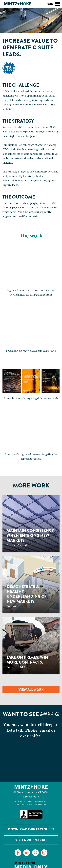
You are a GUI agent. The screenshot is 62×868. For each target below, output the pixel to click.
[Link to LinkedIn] (27, 853)
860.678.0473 (31, 797)
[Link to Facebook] (18, 853)
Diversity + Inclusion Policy (37, 804)
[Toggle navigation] (57, 3)
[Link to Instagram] (44, 853)
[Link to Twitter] (35, 853)
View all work (31, 690)
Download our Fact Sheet (31, 829)
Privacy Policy (20, 804)
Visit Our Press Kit (31, 840)
